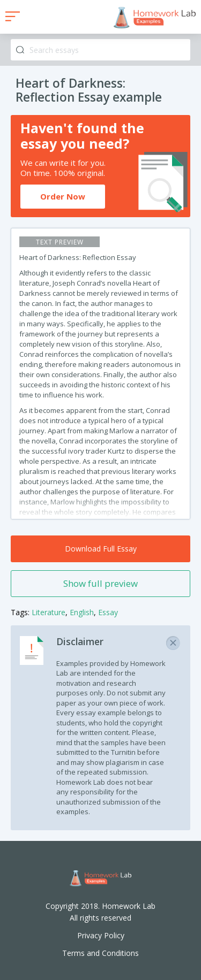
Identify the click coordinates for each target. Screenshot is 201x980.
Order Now (63, 196)
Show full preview (100, 583)
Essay (108, 612)
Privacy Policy (101, 935)
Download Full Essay (101, 549)
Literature (49, 612)
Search (20, 50)
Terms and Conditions (100, 953)
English (82, 612)
